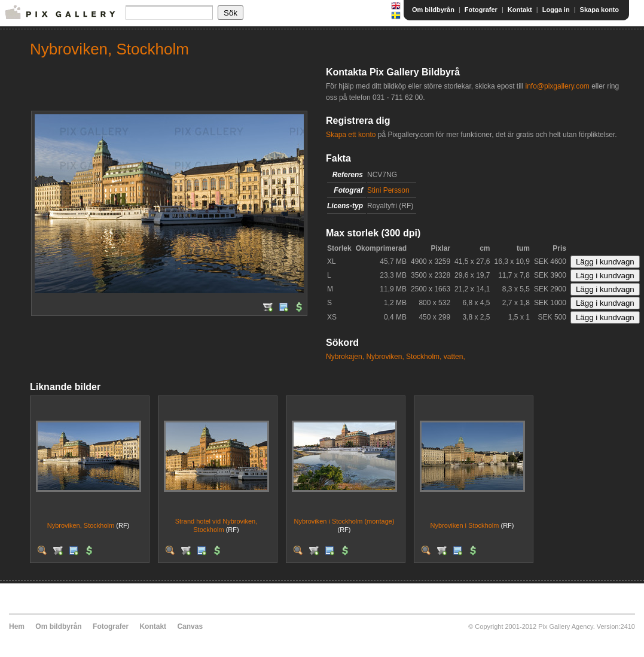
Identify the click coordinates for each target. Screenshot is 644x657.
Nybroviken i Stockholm (465, 525)
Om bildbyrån (433, 10)
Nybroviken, (385, 357)
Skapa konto (599, 10)
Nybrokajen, (345, 357)
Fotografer (481, 10)
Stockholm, (424, 357)
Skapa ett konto (351, 135)
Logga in (556, 10)
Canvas (190, 626)
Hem (17, 626)
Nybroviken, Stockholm (81, 525)
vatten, (454, 357)
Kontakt (520, 10)
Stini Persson (388, 190)
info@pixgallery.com (557, 86)
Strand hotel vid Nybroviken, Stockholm (216, 525)
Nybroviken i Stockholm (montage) (344, 521)
